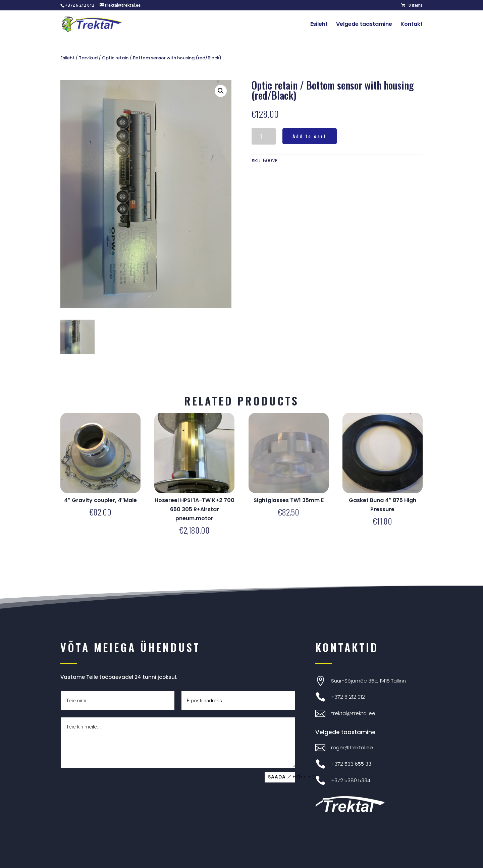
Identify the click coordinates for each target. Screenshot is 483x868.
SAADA (277, 777)
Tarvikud (88, 58)
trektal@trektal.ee (353, 713)
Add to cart (310, 136)
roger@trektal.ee (352, 747)
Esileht (319, 25)
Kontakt (412, 25)
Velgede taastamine (364, 25)
